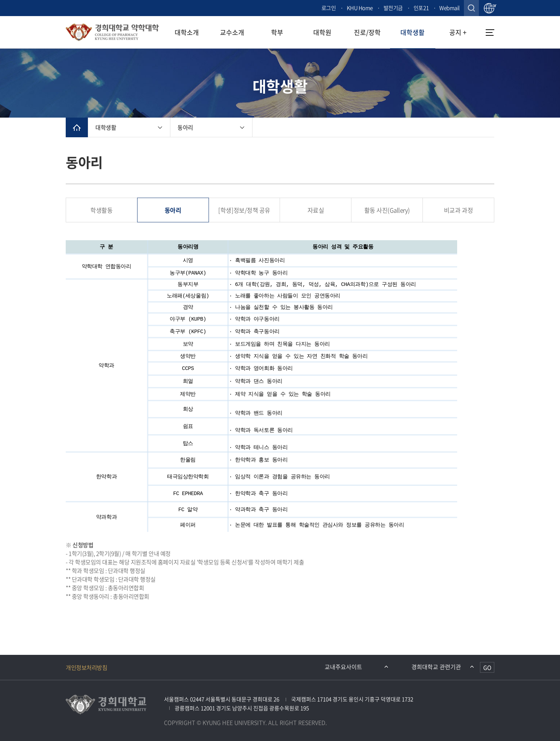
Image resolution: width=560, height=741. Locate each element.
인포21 (421, 8)
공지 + (458, 32)
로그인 (329, 8)
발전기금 (393, 8)
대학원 (322, 32)
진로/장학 (367, 32)
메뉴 (490, 33)
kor (492, 6)
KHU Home (360, 8)
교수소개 (232, 32)
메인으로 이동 (77, 127)
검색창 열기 (471, 8)
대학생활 (412, 32)
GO (487, 668)
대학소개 (187, 32)
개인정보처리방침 (86, 668)
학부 (277, 32)
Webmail (449, 8)
